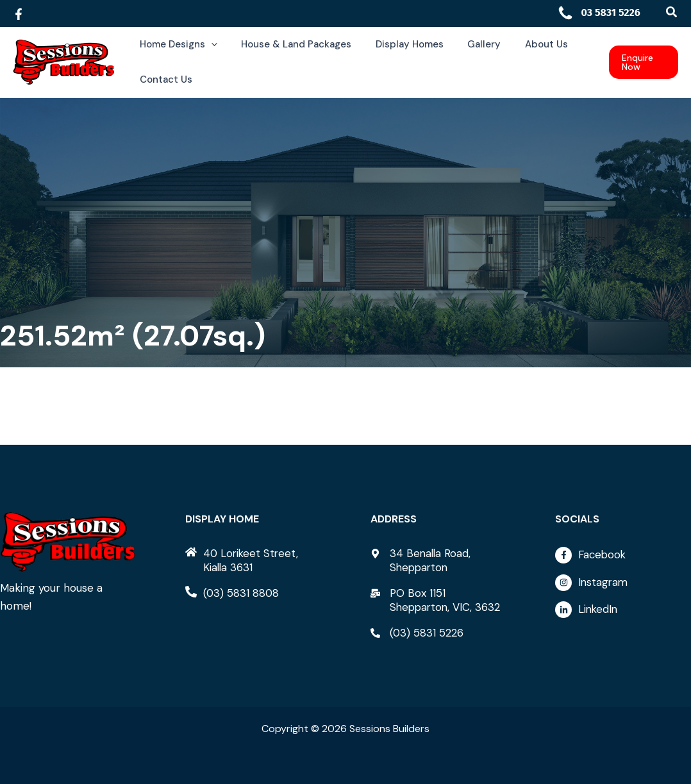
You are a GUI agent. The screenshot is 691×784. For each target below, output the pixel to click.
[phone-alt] (233, 593)
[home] (253, 560)
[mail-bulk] (438, 600)
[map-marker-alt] (438, 560)
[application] (209, 45)
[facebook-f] (623, 558)
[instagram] (623, 586)
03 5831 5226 (599, 13)
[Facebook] (19, 14)
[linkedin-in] (623, 610)
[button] (672, 13)
